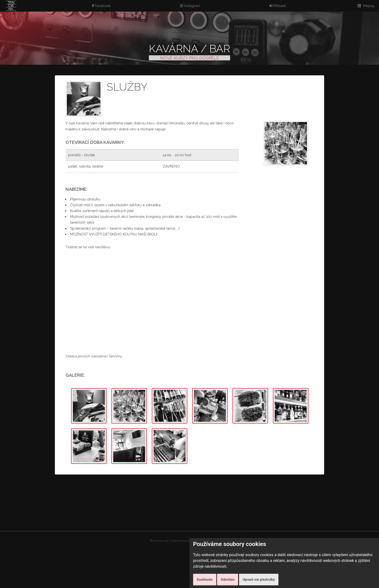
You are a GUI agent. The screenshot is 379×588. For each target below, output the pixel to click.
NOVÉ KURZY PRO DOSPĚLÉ (189, 58)
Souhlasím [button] (205, 580)
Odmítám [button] (228, 580)
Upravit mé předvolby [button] (259, 580)
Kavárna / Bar (189, 49)
